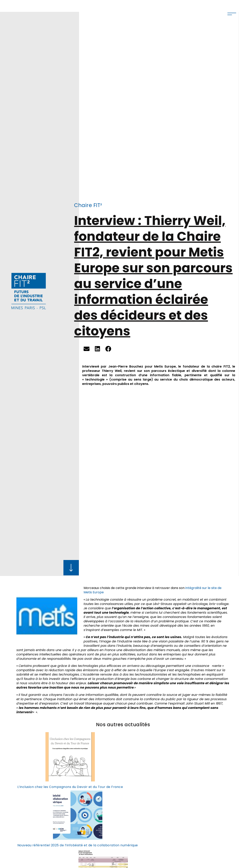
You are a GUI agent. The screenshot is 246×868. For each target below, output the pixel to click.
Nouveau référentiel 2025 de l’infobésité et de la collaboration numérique (78, 845)
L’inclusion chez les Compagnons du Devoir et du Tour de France (70, 787)
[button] (87, 349)
